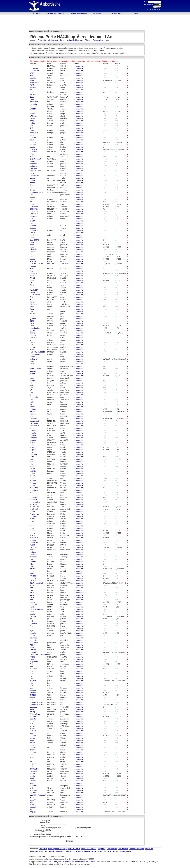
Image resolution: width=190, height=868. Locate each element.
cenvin (33, 183)
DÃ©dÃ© (34, 249)
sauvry (33, 697)
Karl (32, 404)
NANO (32, 545)
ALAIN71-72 (35, 83)
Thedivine (34, 750)
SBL (32, 700)
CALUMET (34, 168)
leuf (32, 459)
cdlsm (32, 178)
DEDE (32, 242)
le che (32, 445)
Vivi (31, 788)
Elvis (32, 269)
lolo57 (32, 466)
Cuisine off (34, 230)
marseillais (34, 497)
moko (32, 526)
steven (33, 726)
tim (31, 755)
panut (32, 595)
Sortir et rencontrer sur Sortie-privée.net (118, 851)
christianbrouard (36, 192)
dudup (32, 259)
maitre (33, 478)
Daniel (32, 233)
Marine (36, 14)
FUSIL (32, 316)
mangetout (34, 488)
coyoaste (34, 216)
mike (32, 521)
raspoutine (34, 662)
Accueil (33, 40)
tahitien (33, 736)
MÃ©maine (34, 507)
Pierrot (33, 626)
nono (32, 571)
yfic (31, 802)
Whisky (33, 793)
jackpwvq (34, 359)
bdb (32, 111)
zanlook (33, 807)
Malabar (33, 481)
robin (32, 678)
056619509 (34, 71)
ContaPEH (34, 211)
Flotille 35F (34, 292)
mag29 (33, 476)
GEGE (32, 321)
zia (31, 809)
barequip (33, 104)
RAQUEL (33, 659)
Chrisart (33, 190)
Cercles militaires (81, 851)
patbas (33, 602)
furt (31, 311)
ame (32, 90)
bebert (33, 114)
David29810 (35, 240)
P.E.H (32, 593)
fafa (32, 271)
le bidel (33, 442)
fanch (32, 276)
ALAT (32, 85)
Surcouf (33, 731)
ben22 (32, 118)
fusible (33, 314)
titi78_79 (33, 764)
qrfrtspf (33, 652)
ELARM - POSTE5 (37, 264)
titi (31, 762)
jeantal (33, 373)
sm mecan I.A (35, 716)
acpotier (33, 78)
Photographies (98, 40)
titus (32, 767)
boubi (32, 140)
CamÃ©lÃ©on (36, 171)
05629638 (34, 68)
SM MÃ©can (35, 714)
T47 (32, 733)
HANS (32, 350)
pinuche (33, 633)
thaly (32, 745)
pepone (33, 616)
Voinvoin (33, 790)
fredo (32, 307)
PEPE (32, 607)
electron (33, 266)
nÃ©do (33, 550)
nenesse (33, 554)
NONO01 (33, 576)
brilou (32, 154)
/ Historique (75, 40)
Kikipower (34, 409)
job (31, 383)
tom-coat (34, 771)
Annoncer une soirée (137, 849)
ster (32, 724)
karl (31, 402)
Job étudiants (123, 849)
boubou (33, 142)
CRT (32, 223)
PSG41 (33, 645)
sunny (32, 728)
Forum (63, 40)
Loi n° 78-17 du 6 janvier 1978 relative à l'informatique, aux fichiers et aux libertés (75, 862)
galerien (33, 319)
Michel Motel (35, 514)
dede (32, 245)
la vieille (33, 435)
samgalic (34, 690)
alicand (33, 87)
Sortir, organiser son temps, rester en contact (64, 849)
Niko (32, 564)
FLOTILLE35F (35, 295)
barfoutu (33, 106)
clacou (33, 197)
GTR (32, 345)
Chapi (32, 185)
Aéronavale (149, 849)
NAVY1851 (34, 547)
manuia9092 (35, 490)
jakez (32, 361)
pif (31, 628)
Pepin (32, 612)
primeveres (34, 643)
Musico (33, 540)
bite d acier (34, 133)
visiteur (33, 783)
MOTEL (33, 535)
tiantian (33, 752)
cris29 (32, 221)
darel (32, 235)
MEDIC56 (34, 504)
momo (33, 531)
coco (32, 204)
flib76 (32, 285)
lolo (31, 462)
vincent (33, 781)
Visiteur (33, 786)
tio (31, 759)
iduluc (32, 357)
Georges (33, 333)
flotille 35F (34, 290)
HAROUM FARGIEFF (38, 352)
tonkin (32, 774)
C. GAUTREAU (35, 159)
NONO (32, 569)
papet (32, 597)
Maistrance (70, 851)
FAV (32, 283)
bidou (32, 130)
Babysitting (102, 849)
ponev (32, 635)
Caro (32, 173)
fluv (31, 297)
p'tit (31, 588)
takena (33, 738)
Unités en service (55, 14)
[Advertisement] (95, 6)
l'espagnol (34, 423)
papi (32, 600)
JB (31, 366)
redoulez (33, 669)
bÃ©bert (33, 116)
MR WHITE (34, 538)
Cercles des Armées (95, 851)
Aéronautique (50, 851)
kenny (32, 407)
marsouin (34, 500)
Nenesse (33, 557)
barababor (34, 102)
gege (32, 323)
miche (32, 512)
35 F (32, 76)
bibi (31, 126)
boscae (33, 137)
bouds (32, 147)
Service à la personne (89, 849)
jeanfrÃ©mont (36, 369)
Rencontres (43, 849)
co (31, 202)
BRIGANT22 (35, 152)
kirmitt (33, 411)
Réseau (88, 40)
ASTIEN (33, 95)
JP (31, 390)
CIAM (32, 195)
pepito (32, 614)
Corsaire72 (34, 214)
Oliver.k (33, 581)
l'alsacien (34, 419)
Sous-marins (60, 851)
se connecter (79, 66)
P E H (32, 585)
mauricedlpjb (35, 502)
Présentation (43, 40)
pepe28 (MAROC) (37, 609)
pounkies (34, 638)
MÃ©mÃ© (34, 509)
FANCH (33, 278)
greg (32, 340)
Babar (32, 97)
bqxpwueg (34, 149)
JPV (32, 400)
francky (33, 302)
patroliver (34, 605)
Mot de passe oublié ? (154, 9)
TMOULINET (35, 769)
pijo (31, 631)
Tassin (33, 740)
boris (32, 135)
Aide (136, 14)
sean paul (34, 707)
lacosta (33, 440)
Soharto (33, 721)
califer (32, 161)
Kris (32, 416)
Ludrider (33, 471)
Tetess (33, 743)
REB (32, 666)
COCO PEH (34, 207)
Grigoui (33, 342)
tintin (32, 757)
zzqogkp (33, 812)
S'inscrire (117, 14)
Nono (32, 574)
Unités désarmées (78, 14)
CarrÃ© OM (35, 176)
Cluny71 (33, 199)
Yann (32, 798)
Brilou (32, 157)
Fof (31, 300)
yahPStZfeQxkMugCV (38, 795)
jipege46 (33, 381)
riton (32, 671)
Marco (33, 493)
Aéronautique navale (36, 851)
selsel (32, 709)
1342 (32, 73)
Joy (31, 388)
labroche (33, 438)
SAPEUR (33, 693)
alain (32, 80)
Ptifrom (33, 650)
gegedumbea (35, 328)
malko (32, 485)
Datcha (33, 238)
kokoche (33, 414)
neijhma (33, 552)
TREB (32, 778)
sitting (32, 712)
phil (31, 621)
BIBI (32, 128)
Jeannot (33, 371)
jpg (31, 395)
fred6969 (34, 304)
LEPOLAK (34, 454)
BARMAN (34, 109)
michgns (33, 516)
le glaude (34, 447)
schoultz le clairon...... (38, 702)
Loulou (33, 469)
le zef (32, 452)
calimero (33, 164)
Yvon (32, 805)
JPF (32, 392)
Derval (32, 252)
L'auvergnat (34, 421)
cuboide (33, 226)
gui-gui (33, 347)
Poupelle (33, 640)
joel (31, 385)
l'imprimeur (34, 426)
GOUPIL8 (34, 338)
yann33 (33, 800)
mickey (33, 519)
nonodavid (34, 578)
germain (33, 335)
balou (32, 99)
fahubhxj (33, 273)
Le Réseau (98, 14)
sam (32, 683)
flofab (32, 288)
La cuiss (33, 431)
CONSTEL (34, 209)
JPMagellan (35, 397)
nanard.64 (34, 543)
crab (32, 218)
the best (33, 747)
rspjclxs (33, 681)
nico (32, 559)
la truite (33, 433)
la (31, 428)
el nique (33, 261)
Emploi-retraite (112, 849)
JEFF (32, 376)
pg (31, 619)
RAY (32, 664)
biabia (32, 123)
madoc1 (33, 473)
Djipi (32, 254)
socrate (33, 719)
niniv (32, 566)
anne (32, 92)
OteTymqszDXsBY (37, 583)
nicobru (33, 562)
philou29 (33, 624)
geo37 (32, 330)
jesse (32, 378)
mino (32, 523)
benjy (32, 121)
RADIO (33, 657)
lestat (32, 457)
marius (33, 495)
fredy (32, 309)
